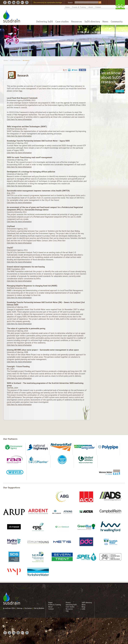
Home (67, 7)
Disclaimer (28, 608)
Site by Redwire (39, 608)
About (91, 7)
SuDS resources (15, 60)
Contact (98, 7)
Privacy (68, 603)
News (105, 21)
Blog (83, 607)
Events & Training (79, 7)
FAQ (67, 611)
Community (117, 21)
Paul (21, 91)
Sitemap (20, 608)
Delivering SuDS (45, 21)
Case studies (62, 21)
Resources (77, 21)
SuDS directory (92, 21)
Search (70, 3)
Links (83, 609)
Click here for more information (19, 119)
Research (26, 60)
